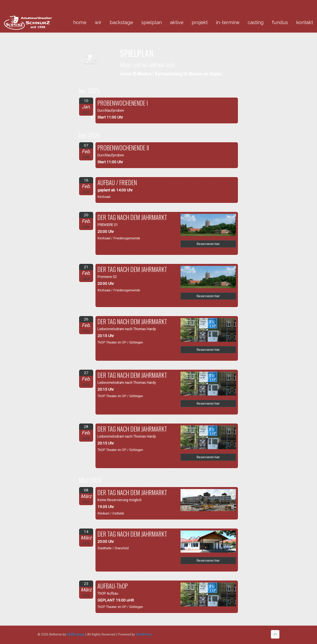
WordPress (144, 634)
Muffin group (76, 634)
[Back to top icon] (275, 634)
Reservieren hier (208, 244)
